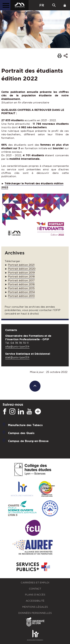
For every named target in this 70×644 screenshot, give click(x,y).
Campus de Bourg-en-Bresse (28, 441)
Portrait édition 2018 (21, 277)
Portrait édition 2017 (21, 280)
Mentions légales (35, 607)
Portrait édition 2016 (21, 284)
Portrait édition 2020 (22, 269)
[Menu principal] (5, 5)
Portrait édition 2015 (21, 288)
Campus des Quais (21, 433)
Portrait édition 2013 (21, 296)
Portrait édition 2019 (21, 273)
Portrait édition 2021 (21, 265)
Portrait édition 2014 (21, 292)
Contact (35, 589)
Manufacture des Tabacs (25, 425)
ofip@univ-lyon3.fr (17, 347)
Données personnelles (35, 613)
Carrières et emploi (35, 583)
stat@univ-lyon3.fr (17, 357)
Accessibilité (35, 601)
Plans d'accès (35, 595)
